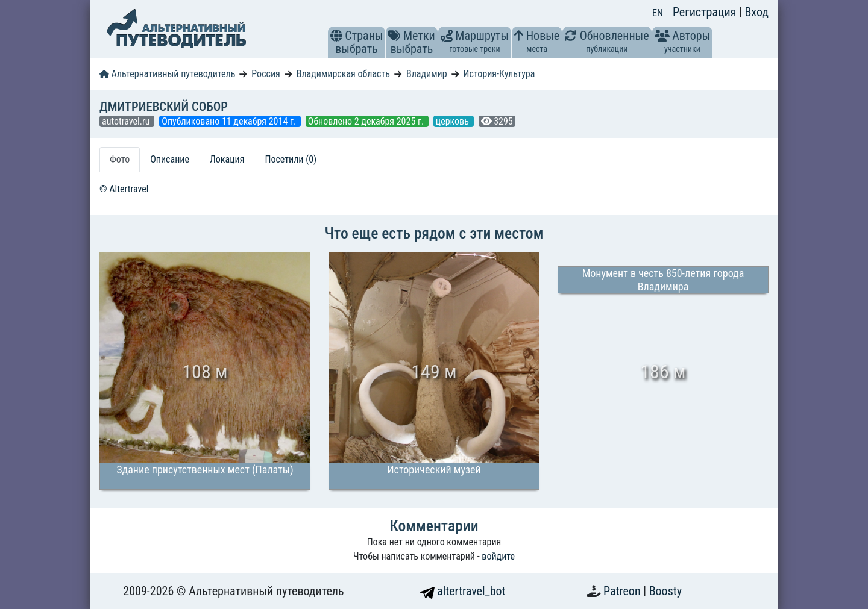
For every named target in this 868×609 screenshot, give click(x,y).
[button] (336, 36)
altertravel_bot (463, 591)
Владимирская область (343, 74)
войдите (498, 556)
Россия (266, 74)
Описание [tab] (170, 159)
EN (658, 13)
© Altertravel (124, 189)
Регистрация (706, 12)
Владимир (427, 74)
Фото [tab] (120, 159)
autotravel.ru (127, 121)
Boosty (665, 591)
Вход (756, 12)
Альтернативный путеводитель (167, 74)
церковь (454, 121)
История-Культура (499, 74)
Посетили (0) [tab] (291, 159)
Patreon (623, 591)
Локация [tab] (227, 159)
